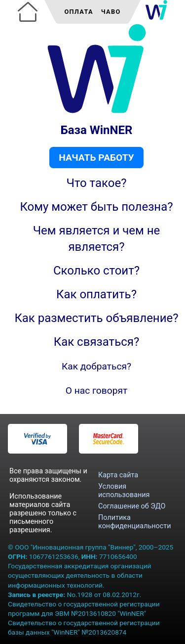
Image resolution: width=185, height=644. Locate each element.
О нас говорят (97, 391)
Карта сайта (118, 475)
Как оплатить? (96, 294)
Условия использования (124, 491)
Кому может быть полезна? (96, 207)
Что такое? (96, 183)
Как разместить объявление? (96, 318)
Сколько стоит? (96, 271)
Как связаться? (97, 342)
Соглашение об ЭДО (132, 506)
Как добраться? (96, 366)
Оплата (78, 12)
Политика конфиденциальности (135, 522)
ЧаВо (111, 12)
